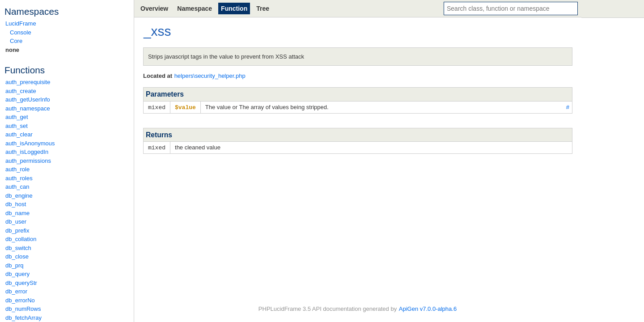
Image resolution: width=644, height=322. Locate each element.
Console (21, 32)
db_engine (19, 196)
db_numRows (23, 309)
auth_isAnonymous (30, 143)
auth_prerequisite (28, 82)
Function (234, 8)
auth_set (17, 126)
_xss (157, 31)
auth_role (17, 169)
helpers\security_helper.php (210, 76)
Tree (263, 8)
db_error (16, 291)
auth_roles (19, 178)
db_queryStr (21, 283)
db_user (16, 222)
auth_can (17, 187)
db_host (16, 204)
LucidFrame (21, 23)
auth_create (21, 91)
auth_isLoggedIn (27, 152)
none (12, 50)
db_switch (18, 248)
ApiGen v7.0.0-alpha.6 (428, 309)
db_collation (21, 239)
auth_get (17, 117)
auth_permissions (28, 161)
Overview (154, 8)
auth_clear (19, 134)
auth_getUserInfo (28, 100)
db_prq (14, 265)
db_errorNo (20, 300)
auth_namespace (28, 108)
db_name (17, 213)
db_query (17, 274)
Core (16, 41)
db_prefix (17, 231)
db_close (17, 256)
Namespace (195, 8)
